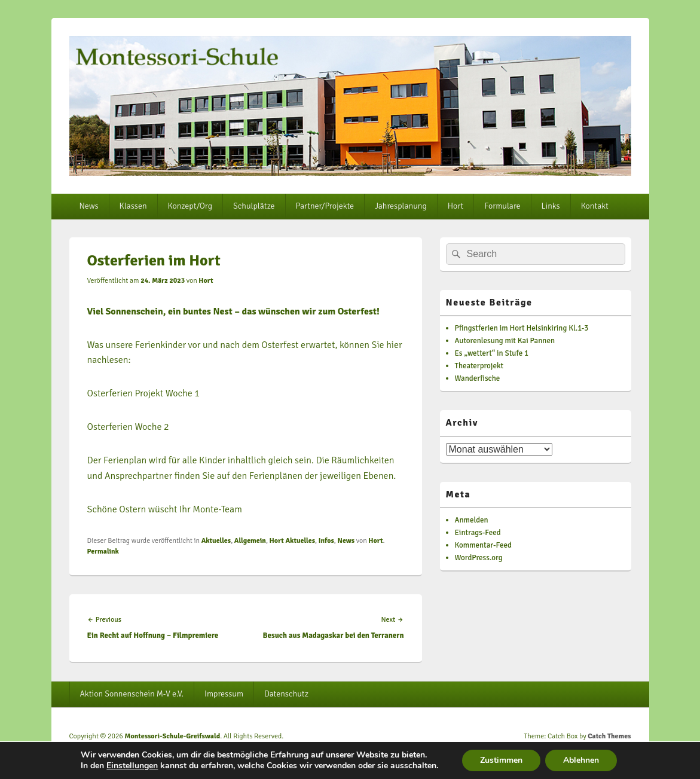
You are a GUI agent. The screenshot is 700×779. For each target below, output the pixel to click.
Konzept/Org (190, 206)
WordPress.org (479, 558)
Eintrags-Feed (478, 533)
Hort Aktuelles (292, 541)
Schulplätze (254, 206)
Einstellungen (132, 766)
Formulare (502, 206)
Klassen (133, 206)
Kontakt (595, 206)
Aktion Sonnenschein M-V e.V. (132, 694)
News (88, 206)
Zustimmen (501, 760)
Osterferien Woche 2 (128, 427)
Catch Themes (609, 736)
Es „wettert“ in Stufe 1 (492, 353)
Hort (456, 206)
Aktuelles (216, 541)
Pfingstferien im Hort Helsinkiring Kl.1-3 (522, 328)
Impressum (224, 694)
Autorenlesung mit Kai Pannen (505, 341)
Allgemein (250, 541)
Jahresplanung (401, 206)
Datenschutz (286, 694)
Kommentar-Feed (483, 545)
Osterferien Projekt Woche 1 (143, 393)
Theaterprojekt (479, 366)
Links (551, 206)
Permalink (103, 552)
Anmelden (472, 520)
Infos (326, 541)
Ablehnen (581, 760)
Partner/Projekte (325, 206)
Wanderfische (478, 378)
